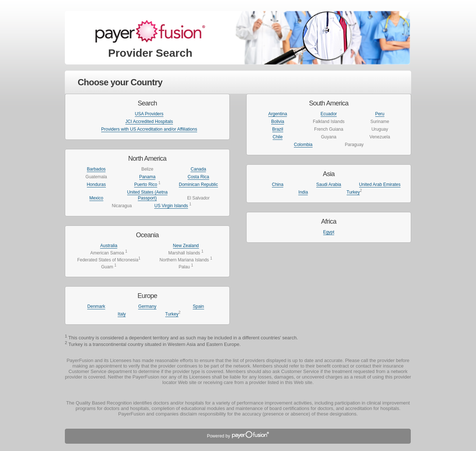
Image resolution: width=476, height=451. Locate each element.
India (303, 192)
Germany (147, 306)
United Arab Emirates (380, 184)
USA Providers (149, 114)
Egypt (329, 232)
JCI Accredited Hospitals (149, 122)
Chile (278, 137)
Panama (147, 177)
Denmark (96, 306)
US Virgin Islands (171, 206)
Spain (198, 306)
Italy (122, 314)
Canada (198, 169)
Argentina (278, 114)
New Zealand (186, 246)
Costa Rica (198, 177)
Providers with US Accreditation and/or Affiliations (149, 129)
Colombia (303, 145)
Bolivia (278, 122)
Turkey (172, 314)
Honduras (96, 184)
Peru (380, 114)
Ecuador (329, 114)
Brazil (278, 129)
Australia (109, 246)
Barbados (96, 169)
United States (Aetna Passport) (147, 195)
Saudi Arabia (329, 184)
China (278, 184)
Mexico (96, 198)
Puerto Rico (146, 184)
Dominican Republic (198, 184)
